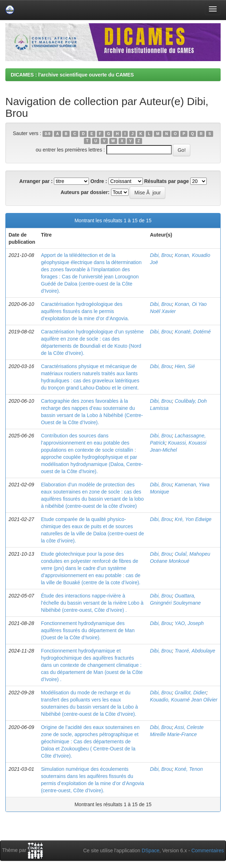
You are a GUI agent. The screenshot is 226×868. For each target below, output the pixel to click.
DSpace (151, 850)
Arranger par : (36, 181)
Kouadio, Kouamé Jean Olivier (184, 700)
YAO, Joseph (189, 623)
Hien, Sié (185, 366)
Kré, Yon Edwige (193, 519)
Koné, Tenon (189, 769)
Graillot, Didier (190, 693)
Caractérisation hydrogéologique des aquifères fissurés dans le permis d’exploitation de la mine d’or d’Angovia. (85, 311)
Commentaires (208, 850)
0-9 (48, 134)
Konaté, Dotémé (193, 332)
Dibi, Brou (161, 255)
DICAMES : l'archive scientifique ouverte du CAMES (72, 75)
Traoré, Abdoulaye (195, 651)
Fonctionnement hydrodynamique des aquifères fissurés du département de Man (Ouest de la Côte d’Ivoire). (88, 630)
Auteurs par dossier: (85, 192)
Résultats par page (167, 181)
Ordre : (99, 181)
